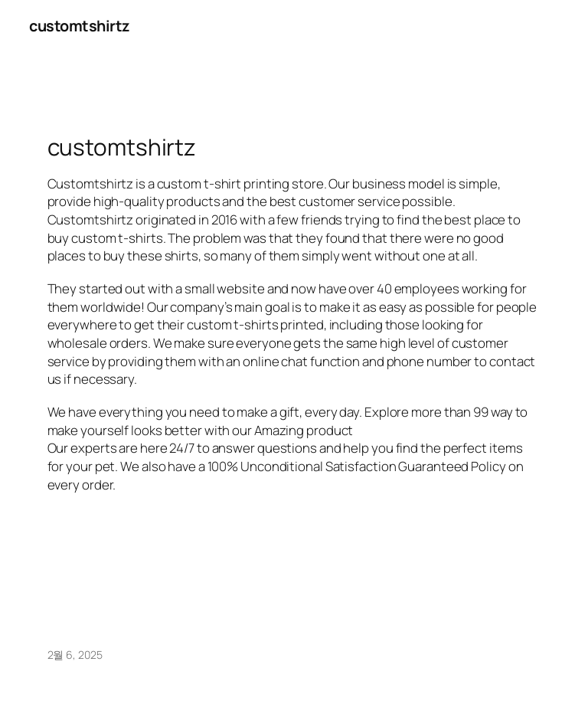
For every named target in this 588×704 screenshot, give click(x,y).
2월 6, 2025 (75, 655)
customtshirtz (80, 26)
